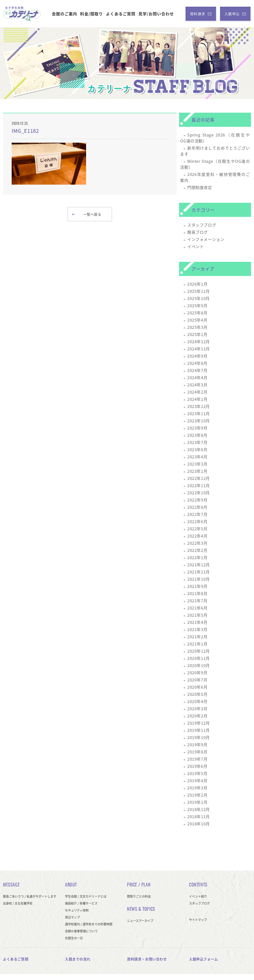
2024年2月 (197, 392)
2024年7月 (197, 370)
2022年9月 (197, 500)
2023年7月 (197, 442)
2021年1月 (197, 644)
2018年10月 (199, 824)
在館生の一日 (74, 938)
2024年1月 (197, 399)
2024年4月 (197, 377)
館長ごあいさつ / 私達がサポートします (30, 896)
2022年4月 (197, 536)
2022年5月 (197, 529)
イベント (195, 246)
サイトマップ (198, 920)
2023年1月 (197, 471)
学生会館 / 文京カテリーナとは (86, 896)
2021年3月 (197, 629)
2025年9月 (197, 305)
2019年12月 (199, 723)
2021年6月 (197, 608)
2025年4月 (197, 320)
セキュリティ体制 (77, 910)
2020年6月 (197, 687)
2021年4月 (197, 622)
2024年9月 (197, 356)
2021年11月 (199, 572)
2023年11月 (199, 413)
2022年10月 (199, 493)
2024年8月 (197, 363)
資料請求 (201, 14)
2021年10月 (199, 579)
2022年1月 (197, 557)
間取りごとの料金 (139, 896)
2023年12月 (199, 406)
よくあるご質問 (121, 14)
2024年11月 (199, 349)
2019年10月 (199, 737)
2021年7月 (197, 601)
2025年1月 (197, 334)
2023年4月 (197, 457)
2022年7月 (197, 514)
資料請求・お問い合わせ (147, 959)
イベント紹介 (198, 896)
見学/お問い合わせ (156, 14)
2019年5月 (197, 773)
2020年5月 (197, 694)
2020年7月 (197, 680)
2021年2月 (197, 637)
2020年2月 (197, 716)
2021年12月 (199, 565)
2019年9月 (197, 744)
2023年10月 (199, 421)
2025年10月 (199, 298)
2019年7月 (197, 759)
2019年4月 (197, 780)
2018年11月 (199, 816)
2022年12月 (199, 478)
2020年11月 (199, 658)
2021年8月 (197, 593)
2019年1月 (197, 802)
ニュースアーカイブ (140, 921)
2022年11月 (199, 485)
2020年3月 (197, 709)
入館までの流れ (78, 959)
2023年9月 (197, 428)
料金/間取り (92, 14)
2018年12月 (199, 809)
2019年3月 (197, 788)
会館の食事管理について (81, 931)
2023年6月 (197, 449)
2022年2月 (197, 550)
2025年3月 (197, 327)
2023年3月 (197, 464)
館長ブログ (198, 232)
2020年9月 (197, 673)
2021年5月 (197, 615)
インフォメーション (206, 239)
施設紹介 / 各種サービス (81, 903)
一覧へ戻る (87, 214)
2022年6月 (197, 521)
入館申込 (235, 14)
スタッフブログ (202, 225)
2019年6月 (197, 766)
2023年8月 (197, 435)
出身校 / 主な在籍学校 (18, 903)
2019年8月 (197, 752)
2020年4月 (197, 701)
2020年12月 (199, 651)
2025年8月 (197, 313)
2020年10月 (199, 665)
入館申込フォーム (204, 959)
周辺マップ (72, 917)
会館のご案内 (64, 14)
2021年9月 (197, 586)
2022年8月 (197, 507)
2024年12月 (199, 341)
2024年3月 (197, 385)
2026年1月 (197, 284)
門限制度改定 (200, 187)
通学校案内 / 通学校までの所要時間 (89, 924)
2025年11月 (199, 291)
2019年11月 (199, 730)
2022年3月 (197, 543)
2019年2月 (197, 795)
